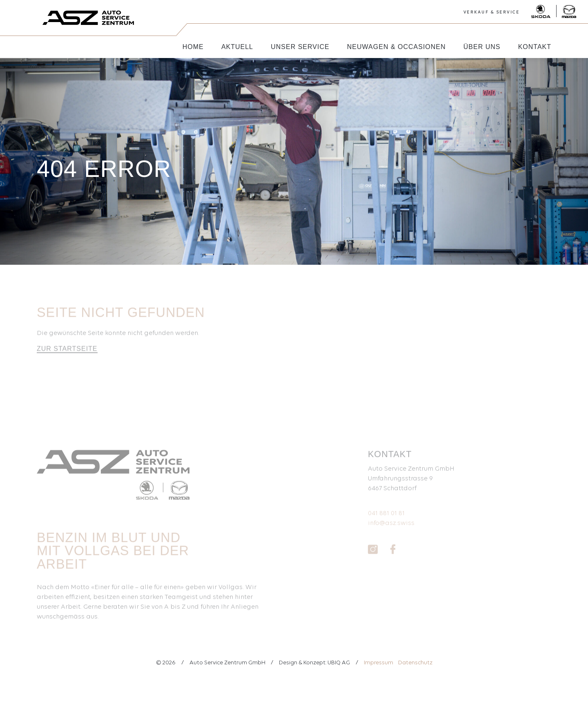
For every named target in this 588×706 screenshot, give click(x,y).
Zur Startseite (67, 353)
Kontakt (535, 47)
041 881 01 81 (386, 518)
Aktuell (237, 47)
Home (193, 47)
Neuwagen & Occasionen (396, 47)
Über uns (482, 47)
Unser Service (300, 47)
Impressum (379, 663)
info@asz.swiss (391, 527)
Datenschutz (415, 663)
